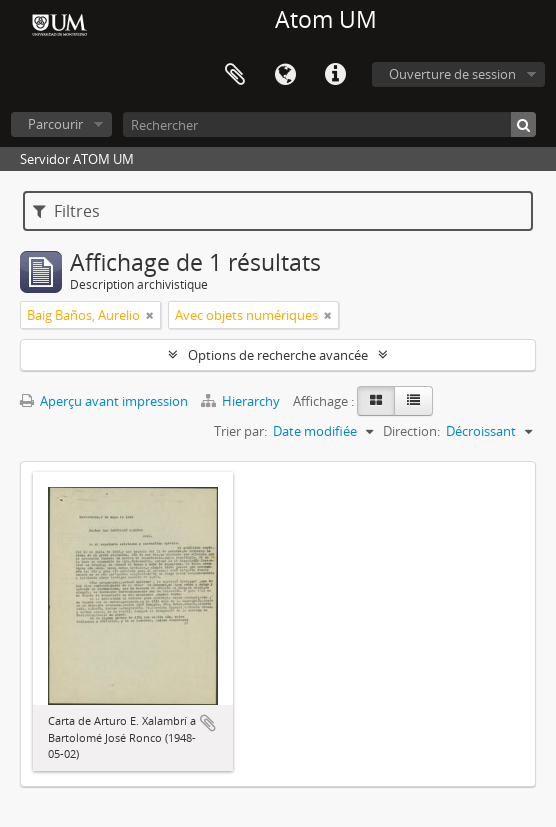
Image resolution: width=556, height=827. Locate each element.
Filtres (66, 211)
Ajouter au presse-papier (208, 723)
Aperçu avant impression (104, 401)
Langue (285, 75)
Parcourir (55, 124)
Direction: (411, 431)
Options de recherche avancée (278, 355)
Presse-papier (235, 75)
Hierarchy (242, 401)
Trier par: (240, 431)
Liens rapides (335, 75)
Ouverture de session (452, 74)
